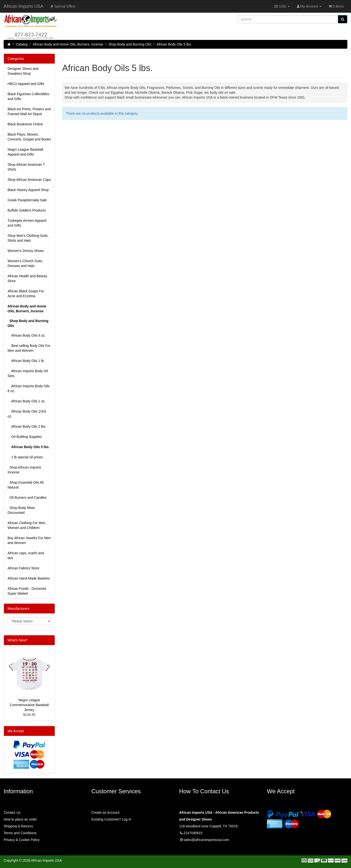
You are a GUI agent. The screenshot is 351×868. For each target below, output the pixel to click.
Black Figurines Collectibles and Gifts (28, 96)
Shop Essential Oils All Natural (26, 485)
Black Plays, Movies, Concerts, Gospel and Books (29, 137)
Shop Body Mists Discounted (21, 510)
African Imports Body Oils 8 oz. (29, 388)
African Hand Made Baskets (29, 578)
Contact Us (12, 813)
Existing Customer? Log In (111, 819)
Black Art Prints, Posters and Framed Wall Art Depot (29, 111)
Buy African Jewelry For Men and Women (29, 540)
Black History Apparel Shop (28, 190)
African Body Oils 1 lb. (26, 361)
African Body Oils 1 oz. (27, 401)
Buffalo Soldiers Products (27, 210)
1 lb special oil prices (25, 457)
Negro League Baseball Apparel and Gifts (25, 152)
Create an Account (105, 813)
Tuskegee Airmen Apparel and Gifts (27, 223)
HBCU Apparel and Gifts (26, 84)
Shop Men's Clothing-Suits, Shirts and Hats (28, 238)
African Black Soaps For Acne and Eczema (26, 294)
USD (282, 6)
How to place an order (20, 819)
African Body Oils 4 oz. (27, 335)
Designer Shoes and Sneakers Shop (23, 71)
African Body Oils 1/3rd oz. (27, 414)
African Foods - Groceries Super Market (27, 591)
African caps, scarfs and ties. (26, 555)
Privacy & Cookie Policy (22, 840)
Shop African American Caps (29, 180)
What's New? (18, 640)
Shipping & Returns (18, 826)
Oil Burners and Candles (27, 498)
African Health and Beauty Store (27, 278)
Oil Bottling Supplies (25, 437)
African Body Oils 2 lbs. (27, 426)
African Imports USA (23, 6)
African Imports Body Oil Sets (28, 373)
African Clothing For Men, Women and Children (27, 525)
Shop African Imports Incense (24, 470)
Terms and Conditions (20, 833)
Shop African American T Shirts (26, 167)
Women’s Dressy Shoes (26, 251)
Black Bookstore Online (25, 124)
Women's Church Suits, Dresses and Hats (25, 263)
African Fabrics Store (23, 568)
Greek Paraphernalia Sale (27, 200)
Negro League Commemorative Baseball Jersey (29, 705)
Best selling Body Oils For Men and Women (29, 348)
